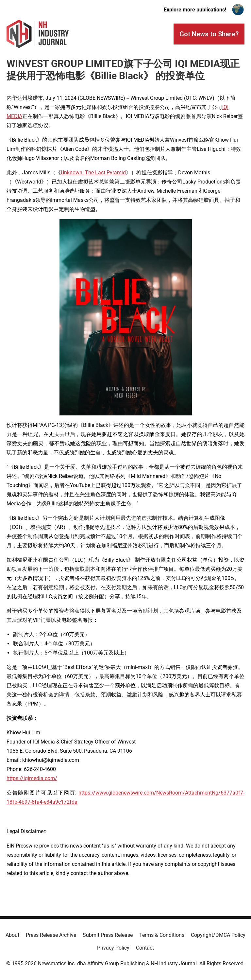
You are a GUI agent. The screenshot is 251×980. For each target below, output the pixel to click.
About (12, 935)
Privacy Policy (113, 948)
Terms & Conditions (162, 935)
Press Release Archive (51, 935)
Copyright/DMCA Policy (218, 935)
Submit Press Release (108, 935)
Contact (145, 948)
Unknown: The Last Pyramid (93, 173)
